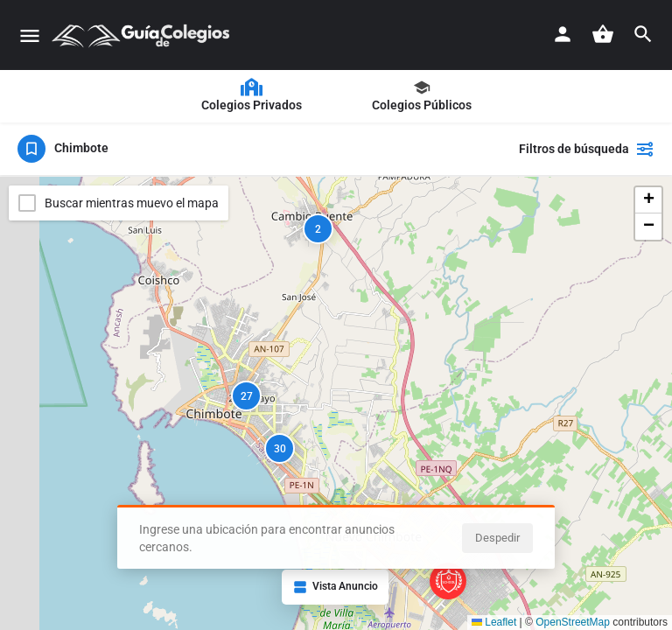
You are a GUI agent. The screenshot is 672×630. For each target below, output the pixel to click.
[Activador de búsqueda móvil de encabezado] (643, 34)
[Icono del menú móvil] (30, 35)
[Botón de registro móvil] (563, 34)
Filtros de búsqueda (587, 149)
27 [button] (247, 396)
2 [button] (318, 229)
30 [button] (280, 449)
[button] (648, 200)
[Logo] (143, 35)
